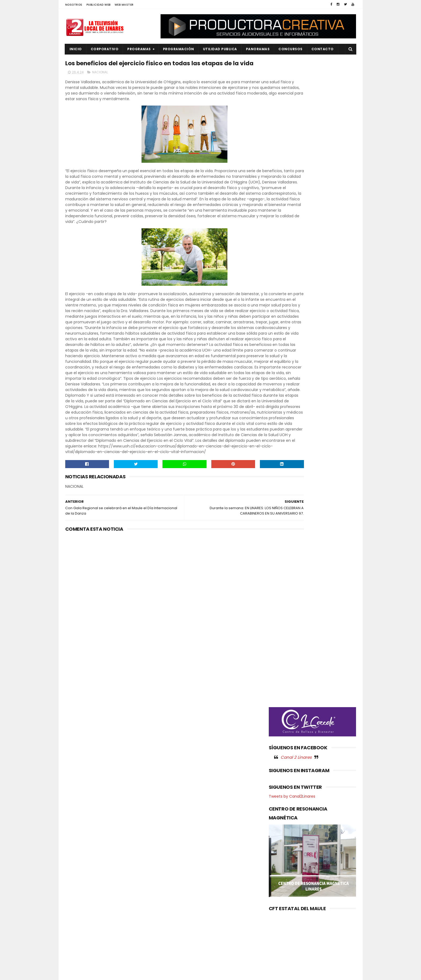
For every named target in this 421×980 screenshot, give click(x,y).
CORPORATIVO (105, 49)
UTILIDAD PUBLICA (220, 49)
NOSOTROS (74, 5)
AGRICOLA (77, 859)
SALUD (74, 950)
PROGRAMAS (139, 49)
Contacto (323, 49)
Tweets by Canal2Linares (292, 321)
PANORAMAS (258, 49)
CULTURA (77, 868)
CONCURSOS (291, 49)
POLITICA (77, 932)
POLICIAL (76, 923)
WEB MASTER (124, 5)
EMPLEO (75, 896)
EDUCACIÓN (79, 886)
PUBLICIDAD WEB (99, 5)
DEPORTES (77, 877)
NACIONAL (100, 85)
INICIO (76, 49)
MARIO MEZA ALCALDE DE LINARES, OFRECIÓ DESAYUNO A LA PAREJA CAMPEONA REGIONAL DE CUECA (224, 901)
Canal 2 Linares (296, 282)
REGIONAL (77, 941)
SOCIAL (75, 959)
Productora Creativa (210, 973)
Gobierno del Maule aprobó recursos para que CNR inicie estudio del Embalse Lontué (221, 877)
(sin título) (175, 860)
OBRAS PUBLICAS (83, 914)
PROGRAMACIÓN (179, 49)
